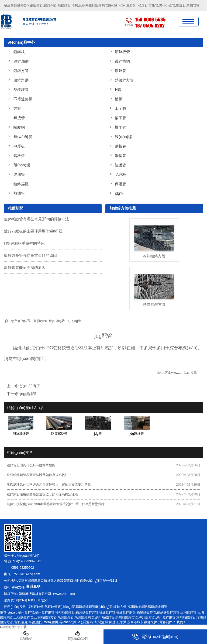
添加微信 (26, 636)
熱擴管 (19, 193)
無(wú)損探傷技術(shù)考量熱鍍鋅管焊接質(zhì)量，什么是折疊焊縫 (56, 504)
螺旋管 (120, 127)
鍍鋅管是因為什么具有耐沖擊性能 (31, 465)
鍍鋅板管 (122, 52)
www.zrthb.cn (181, 373)
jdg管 (119, 193)
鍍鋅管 (120, 71)
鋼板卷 (120, 146)
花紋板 (120, 174)
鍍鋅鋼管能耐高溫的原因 (25, 268)
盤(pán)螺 (22, 165)
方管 (17, 108)
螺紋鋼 (19, 127)
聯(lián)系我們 (78, 636)
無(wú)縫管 (23, 137)
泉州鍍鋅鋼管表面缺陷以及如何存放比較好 (37, 475)
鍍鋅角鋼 (21, 80)
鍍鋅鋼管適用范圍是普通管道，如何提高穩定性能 (42, 494)
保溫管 (120, 184)
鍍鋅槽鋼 (122, 61)
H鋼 (118, 90)
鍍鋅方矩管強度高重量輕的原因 (30, 255)
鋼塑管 (120, 156)
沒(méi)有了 (30, 386)
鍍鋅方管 (21, 71)
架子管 (120, 118)
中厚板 (19, 146)
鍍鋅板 (19, 52)
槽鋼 (119, 99)
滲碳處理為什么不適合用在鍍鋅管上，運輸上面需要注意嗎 (49, 485)
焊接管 (19, 118)
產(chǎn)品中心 (60, 321)
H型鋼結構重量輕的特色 (24, 243)
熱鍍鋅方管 (124, 80)
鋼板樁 (19, 156)
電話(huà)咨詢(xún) (155, 637)
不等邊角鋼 (23, 99)
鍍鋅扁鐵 (21, 184)
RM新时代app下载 (13, 627)
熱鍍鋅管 (21, 90)
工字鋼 (120, 108)
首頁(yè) (40, 321)
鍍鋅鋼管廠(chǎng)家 (110, 5)
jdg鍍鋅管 (28, 394)
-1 (31, 600)
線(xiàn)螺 (123, 137)
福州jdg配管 (24, 348)
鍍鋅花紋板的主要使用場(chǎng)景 (33, 231)
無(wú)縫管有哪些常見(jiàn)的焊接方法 (36, 219)
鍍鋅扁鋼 (21, 61)
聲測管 (19, 174)
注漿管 (120, 165)
